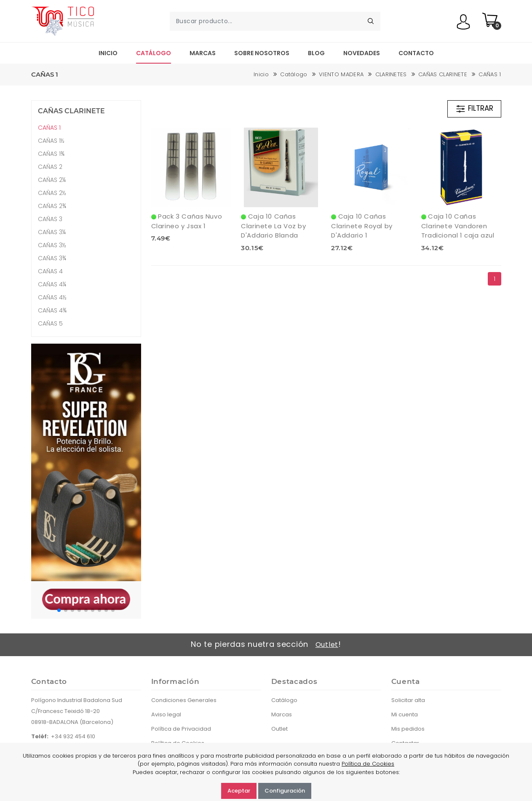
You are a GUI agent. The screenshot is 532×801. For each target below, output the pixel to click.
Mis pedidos (408, 729)
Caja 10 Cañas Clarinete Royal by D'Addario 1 (362, 226)
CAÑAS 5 (50, 323)
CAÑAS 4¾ (52, 310)
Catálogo (154, 53)
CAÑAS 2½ (52, 193)
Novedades (362, 53)
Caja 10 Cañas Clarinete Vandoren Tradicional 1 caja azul (458, 226)
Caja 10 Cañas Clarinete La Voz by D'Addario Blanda (273, 226)
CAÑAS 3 (50, 219)
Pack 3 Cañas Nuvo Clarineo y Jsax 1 (187, 221)
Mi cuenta (405, 714)
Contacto (416, 53)
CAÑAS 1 (490, 74)
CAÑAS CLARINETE (443, 74)
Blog (316, 53)
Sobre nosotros (262, 53)
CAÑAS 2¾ (52, 206)
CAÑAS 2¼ (52, 180)
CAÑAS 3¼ (52, 232)
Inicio (108, 53)
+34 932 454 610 (73, 736)
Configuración (285, 791)
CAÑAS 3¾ (52, 258)
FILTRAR (474, 109)
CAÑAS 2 (50, 167)
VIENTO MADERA (341, 74)
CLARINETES (391, 74)
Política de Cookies (368, 764)
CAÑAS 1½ (51, 141)
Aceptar (239, 791)
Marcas (203, 53)
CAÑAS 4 (50, 271)
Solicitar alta (408, 700)
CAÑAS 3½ (52, 245)
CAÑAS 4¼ (52, 284)
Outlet (327, 645)
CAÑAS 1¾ (51, 154)
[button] (59, 610)
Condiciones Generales (184, 700)
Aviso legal (166, 714)
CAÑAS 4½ (52, 297)
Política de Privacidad (181, 729)
